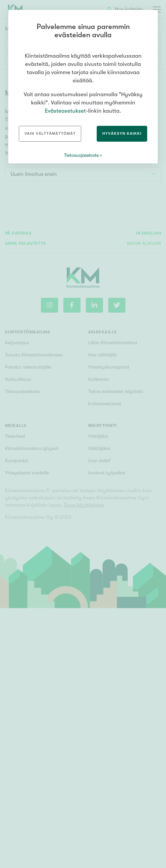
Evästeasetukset (65, 111)
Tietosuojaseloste (81, 155)
